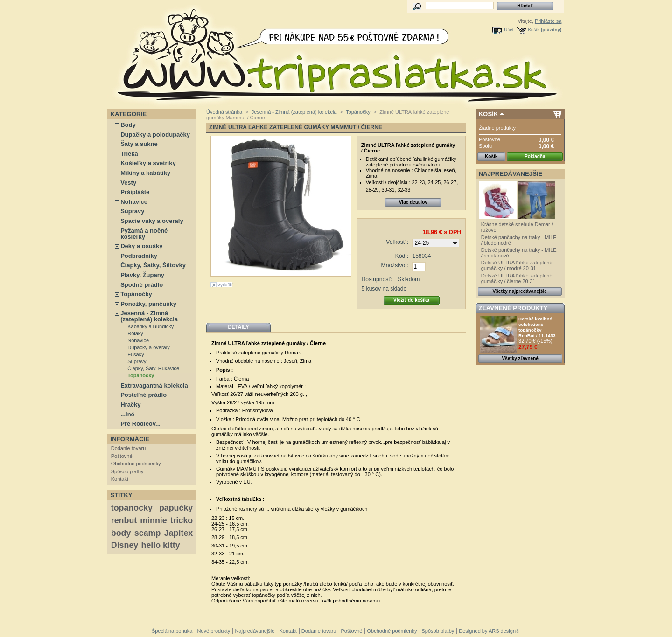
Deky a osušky (141, 246)
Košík (534, 30)
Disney (125, 545)
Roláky (135, 333)
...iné (127, 414)
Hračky (130, 405)
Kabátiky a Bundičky (150, 326)
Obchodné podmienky (136, 464)
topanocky (132, 508)
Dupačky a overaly (149, 347)
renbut (124, 520)
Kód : (402, 256)
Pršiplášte (135, 192)
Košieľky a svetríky (148, 163)
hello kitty (161, 545)
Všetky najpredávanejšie (520, 291)
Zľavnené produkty (513, 308)
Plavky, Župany (142, 275)
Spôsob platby (127, 471)
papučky (176, 508)
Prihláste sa (548, 21)
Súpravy (132, 211)
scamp (147, 533)
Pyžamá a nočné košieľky (144, 234)
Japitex (178, 533)
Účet (509, 30)
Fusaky (136, 354)
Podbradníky (139, 256)
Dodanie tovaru (129, 448)
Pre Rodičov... (140, 424)
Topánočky (136, 294)
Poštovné (122, 456)
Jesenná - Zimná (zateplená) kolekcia (149, 316)
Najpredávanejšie (511, 174)
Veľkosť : (397, 242)
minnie (153, 520)
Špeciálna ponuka (172, 631)
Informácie (130, 439)
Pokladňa (535, 156)
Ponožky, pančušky (148, 304)
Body (128, 125)
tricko (182, 520)
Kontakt (120, 479)
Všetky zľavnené (520, 358)
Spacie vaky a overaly (152, 221)
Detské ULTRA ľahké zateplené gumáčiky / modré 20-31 (517, 265)
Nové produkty (213, 631)
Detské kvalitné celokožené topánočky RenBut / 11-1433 (537, 327)
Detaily (238, 327)
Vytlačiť (225, 285)
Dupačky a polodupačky (155, 135)
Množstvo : (395, 265)
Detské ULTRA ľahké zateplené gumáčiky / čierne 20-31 (517, 278)
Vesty (128, 183)
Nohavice (134, 202)
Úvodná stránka (224, 112)
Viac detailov (413, 202)
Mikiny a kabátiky (145, 173)
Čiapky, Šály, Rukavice (153, 368)
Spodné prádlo (142, 285)
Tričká (129, 154)
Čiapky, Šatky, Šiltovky (153, 265)
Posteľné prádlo (143, 395)
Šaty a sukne (139, 144)
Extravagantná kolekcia (154, 385)
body (121, 533)
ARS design (502, 631)
